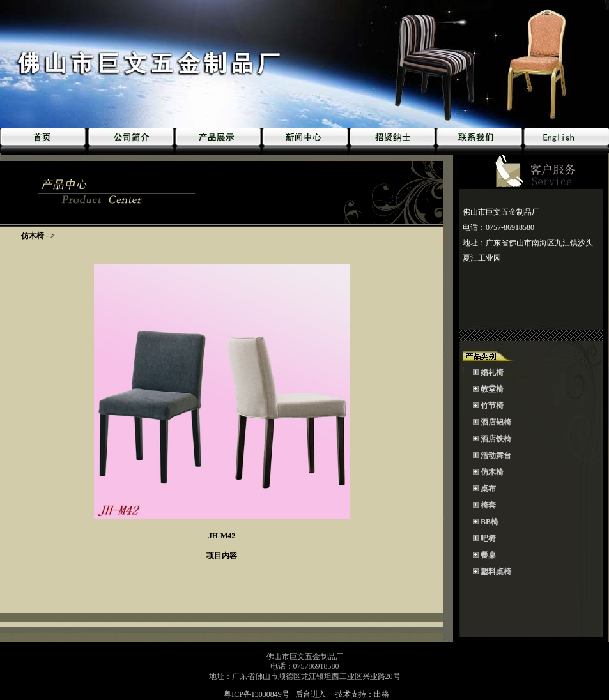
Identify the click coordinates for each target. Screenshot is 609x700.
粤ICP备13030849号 (258, 694)
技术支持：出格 (362, 694)
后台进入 (311, 694)
